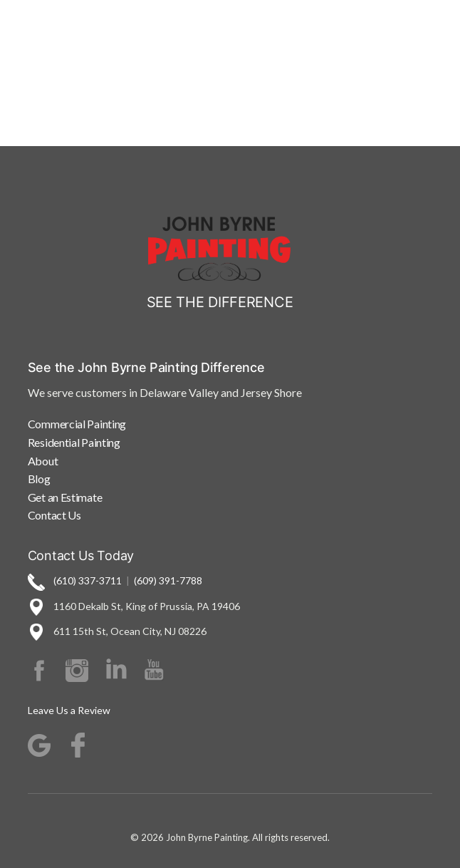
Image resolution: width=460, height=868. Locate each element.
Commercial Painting (77, 424)
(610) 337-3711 (88, 580)
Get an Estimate (65, 497)
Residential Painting (74, 442)
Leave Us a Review (69, 710)
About (43, 461)
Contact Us (54, 515)
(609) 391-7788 (168, 580)
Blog (39, 479)
